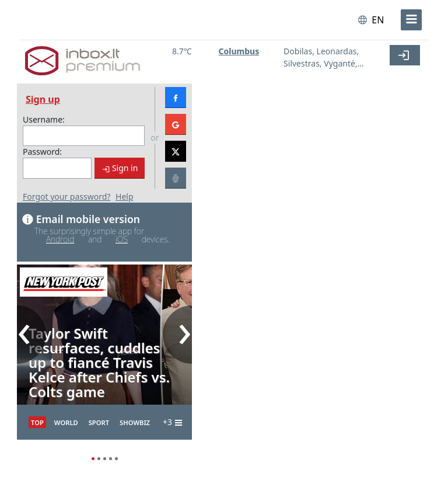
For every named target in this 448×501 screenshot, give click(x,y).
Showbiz (135, 422)
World (66, 422)
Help (125, 196)
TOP (37, 422)
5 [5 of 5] (116, 457)
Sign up (43, 99)
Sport (99, 422)
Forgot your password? (66, 196)
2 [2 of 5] (99, 457)
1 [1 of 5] (93, 457)
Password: (42, 152)
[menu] (411, 20)
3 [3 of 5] (104, 457)
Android (60, 239)
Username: (44, 119)
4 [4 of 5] (110, 457)
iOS (122, 239)
